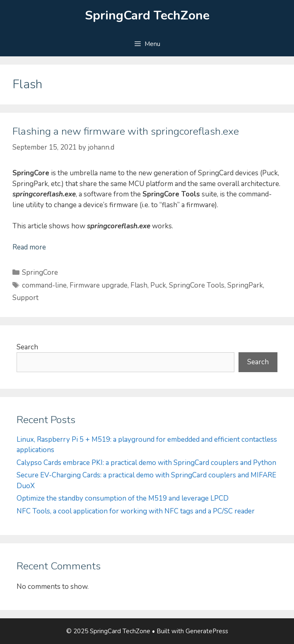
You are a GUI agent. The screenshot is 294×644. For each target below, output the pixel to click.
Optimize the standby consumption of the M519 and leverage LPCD (123, 498)
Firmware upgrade (99, 285)
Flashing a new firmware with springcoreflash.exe (126, 131)
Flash (139, 285)
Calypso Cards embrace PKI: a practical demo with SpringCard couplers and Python (146, 463)
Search (27, 347)
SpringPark (245, 285)
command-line (44, 285)
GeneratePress (207, 631)
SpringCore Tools (197, 285)
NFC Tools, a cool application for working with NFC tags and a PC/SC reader (136, 511)
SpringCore (40, 272)
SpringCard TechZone (147, 16)
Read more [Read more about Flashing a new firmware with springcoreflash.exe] (29, 247)
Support (25, 298)
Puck (158, 285)
